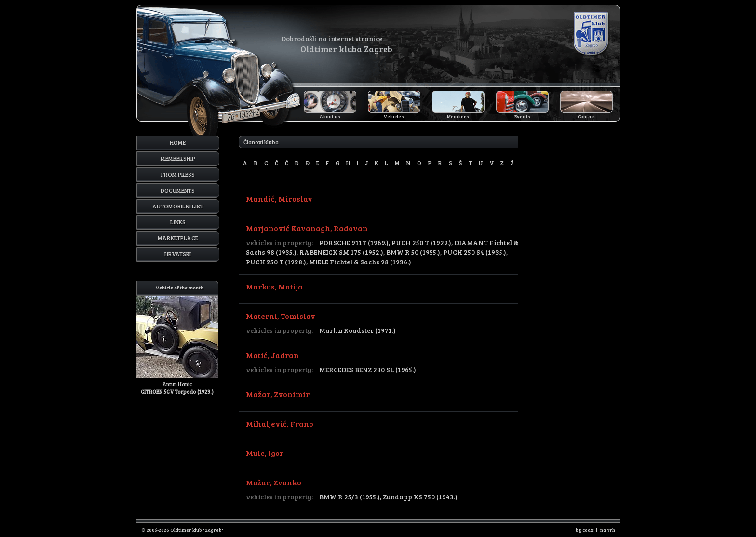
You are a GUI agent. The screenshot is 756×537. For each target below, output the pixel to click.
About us (330, 116)
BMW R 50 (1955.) (413, 252)
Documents (178, 190)
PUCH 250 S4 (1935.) (475, 252)
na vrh (608, 530)
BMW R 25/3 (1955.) (350, 497)
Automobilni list (178, 206)
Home (178, 142)
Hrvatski (178, 254)
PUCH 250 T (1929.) (421, 242)
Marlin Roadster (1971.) (358, 330)
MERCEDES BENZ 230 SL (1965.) (368, 369)
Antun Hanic (177, 338)
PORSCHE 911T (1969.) (354, 242)
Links (178, 222)
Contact (587, 116)
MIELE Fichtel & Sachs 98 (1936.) (360, 262)
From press (178, 174)
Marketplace (178, 238)
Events (522, 116)
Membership (178, 158)
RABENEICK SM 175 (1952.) (341, 252)
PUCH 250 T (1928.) (276, 262)
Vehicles (394, 116)
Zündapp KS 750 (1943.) (420, 497)
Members (458, 116)
